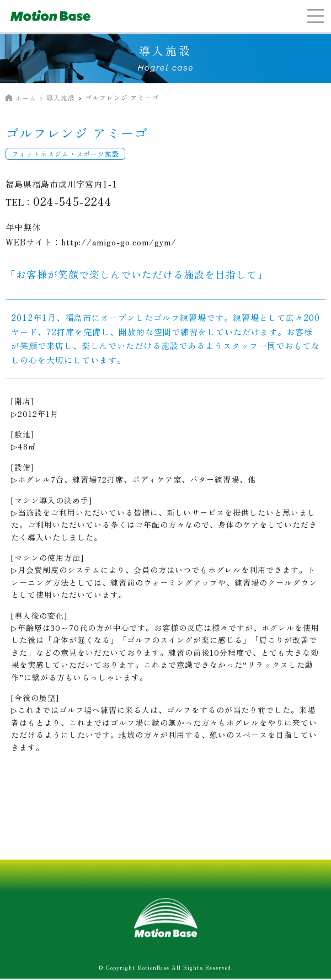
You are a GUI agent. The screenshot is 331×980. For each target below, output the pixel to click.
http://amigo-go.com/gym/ (119, 242)
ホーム (26, 98)
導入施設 (61, 97)
